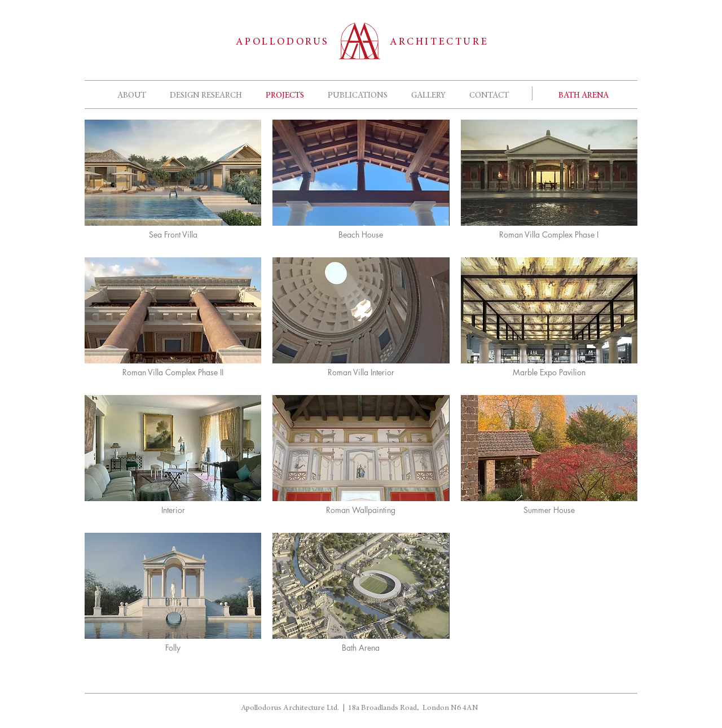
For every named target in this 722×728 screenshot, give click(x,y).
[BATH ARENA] (584, 96)
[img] (173, 596)
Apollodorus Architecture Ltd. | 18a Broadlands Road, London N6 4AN (360, 708)
